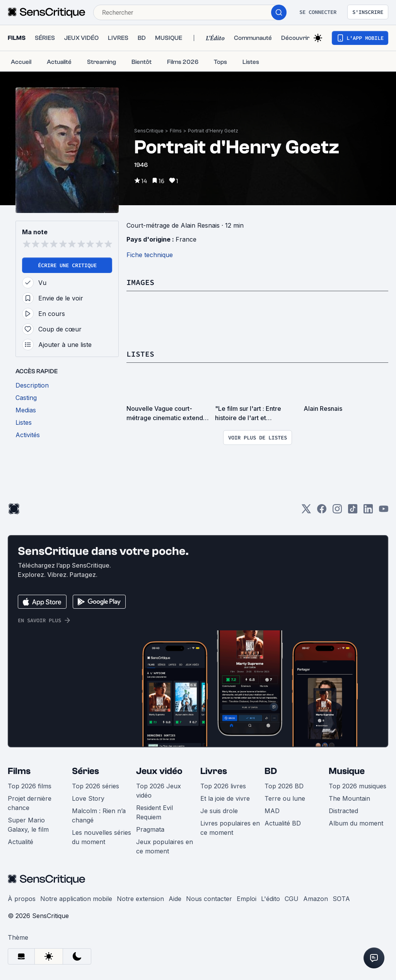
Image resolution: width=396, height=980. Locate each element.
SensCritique (149, 131)
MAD (272, 811)
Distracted (343, 811)
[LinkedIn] (368, 511)
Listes (140, 354)
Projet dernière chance (30, 803)
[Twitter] (306, 511)
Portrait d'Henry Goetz (213, 131)
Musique (347, 771)
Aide (175, 899)
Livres (214, 771)
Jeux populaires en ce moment (165, 846)
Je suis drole (219, 811)
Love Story (88, 798)
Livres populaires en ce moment (230, 828)
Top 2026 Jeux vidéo (159, 791)
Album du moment (356, 823)
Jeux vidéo (159, 771)
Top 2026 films (30, 786)
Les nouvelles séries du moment (102, 837)
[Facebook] (322, 511)
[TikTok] (353, 511)
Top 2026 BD (284, 786)
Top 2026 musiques (358, 786)
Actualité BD (283, 823)
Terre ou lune (285, 798)
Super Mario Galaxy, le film (28, 825)
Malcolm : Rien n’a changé (99, 815)
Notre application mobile (76, 899)
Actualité (20, 842)
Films (176, 131)
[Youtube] (384, 511)
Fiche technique (150, 255)
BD (271, 771)
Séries (85, 771)
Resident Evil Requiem (154, 812)
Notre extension (140, 899)
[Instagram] (337, 511)
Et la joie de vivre (225, 798)
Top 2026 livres (223, 786)
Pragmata (150, 829)
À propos (22, 899)
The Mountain (349, 798)
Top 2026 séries (96, 786)
